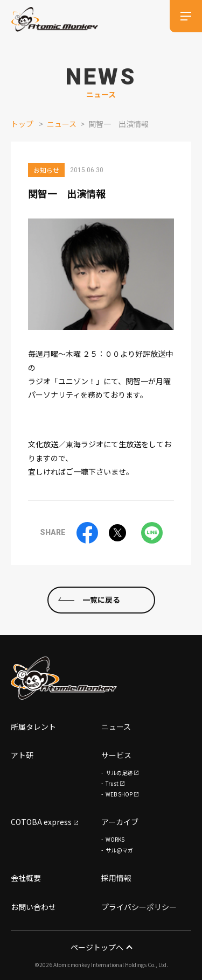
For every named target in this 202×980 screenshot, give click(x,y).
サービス (116, 755)
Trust (112, 783)
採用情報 (116, 878)
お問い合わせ (33, 907)
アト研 (22, 755)
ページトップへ (101, 947)
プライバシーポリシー (139, 907)
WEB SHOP (119, 794)
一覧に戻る (101, 600)
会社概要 (26, 878)
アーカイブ (120, 822)
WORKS (115, 839)
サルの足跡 (119, 773)
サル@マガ (119, 850)
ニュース (62, 124)
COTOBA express (41, 822)
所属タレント (33, 727)
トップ (22, 124)
